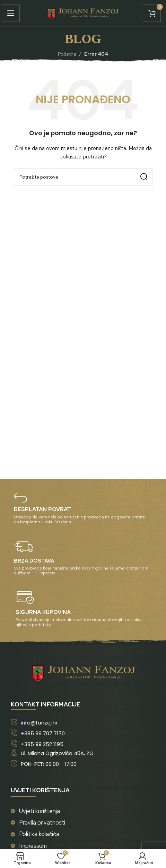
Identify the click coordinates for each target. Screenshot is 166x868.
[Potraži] (83, 177)
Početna (67, 54)
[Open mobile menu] (12, 13)
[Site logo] (83, 13)
